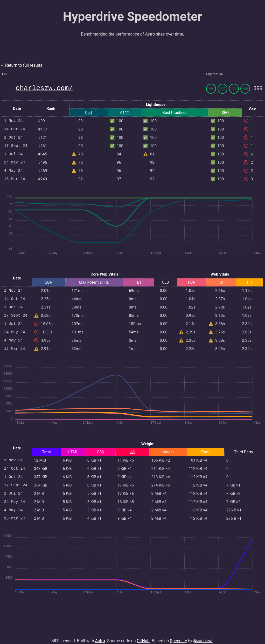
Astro (100, 635)
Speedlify (178, 635)
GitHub (143, 635)
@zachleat (203, 635)
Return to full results (24, 65)
